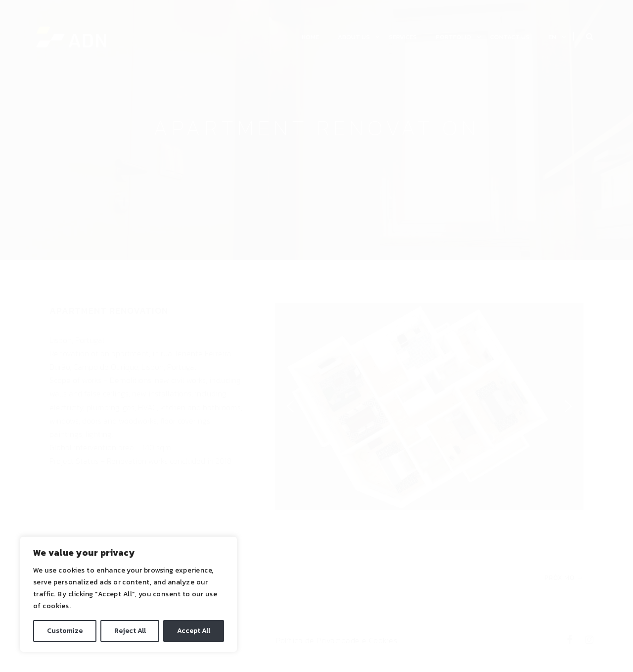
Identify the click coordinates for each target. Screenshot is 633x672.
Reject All (130, 631)
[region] (129, 594)
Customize (65, 631)
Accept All (194, 631)
